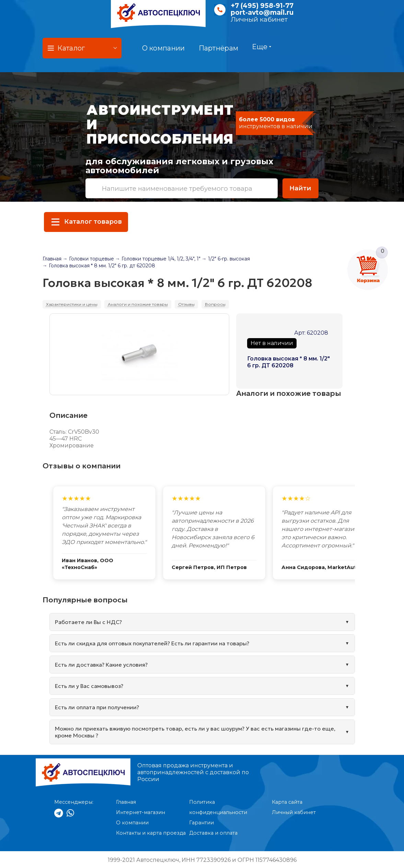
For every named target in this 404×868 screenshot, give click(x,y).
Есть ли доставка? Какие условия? (101, 665)
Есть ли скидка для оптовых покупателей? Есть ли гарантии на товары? (152, 643)
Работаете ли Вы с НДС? (88, 622)
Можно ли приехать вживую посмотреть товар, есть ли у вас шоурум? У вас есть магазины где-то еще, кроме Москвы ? (195, 732)
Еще (262, 47)
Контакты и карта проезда (151, 833)
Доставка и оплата (213, 833)
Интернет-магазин (141, 812)
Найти (300, 188)
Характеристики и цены (72, 304)
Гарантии (201, 823)
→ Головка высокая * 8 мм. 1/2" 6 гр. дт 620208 (99, 266)
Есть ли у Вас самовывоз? (89, 686)
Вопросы (215, 304)
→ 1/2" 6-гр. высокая (226, 259)
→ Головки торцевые (88, 259)
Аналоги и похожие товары (138, 304)
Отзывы (186, 304)
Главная (52, 259)
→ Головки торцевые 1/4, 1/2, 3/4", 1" (158, 259)
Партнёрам (219, 48)
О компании (164, 48)
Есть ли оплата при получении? (97, 707)
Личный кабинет (259, 19)
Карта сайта (287, 802)
